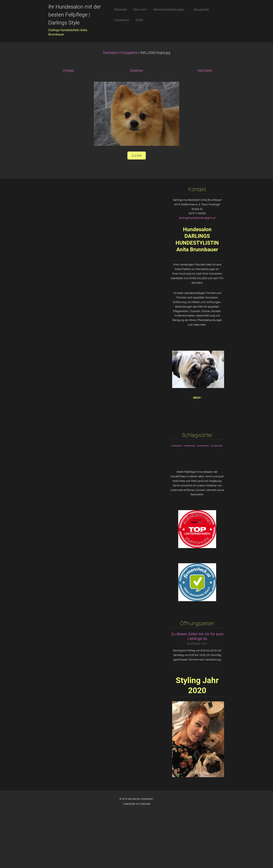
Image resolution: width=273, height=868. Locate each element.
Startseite (110, 53)
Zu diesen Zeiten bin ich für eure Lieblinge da (197, 636)
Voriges (68, 71)
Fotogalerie (129, 53)
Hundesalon (176, 446)
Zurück (137, 156)
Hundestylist (217, 446)
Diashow (137, 71)
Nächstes (205, 71)
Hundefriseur (203, 446)
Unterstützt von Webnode (137, 804)
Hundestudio (189, 446)
